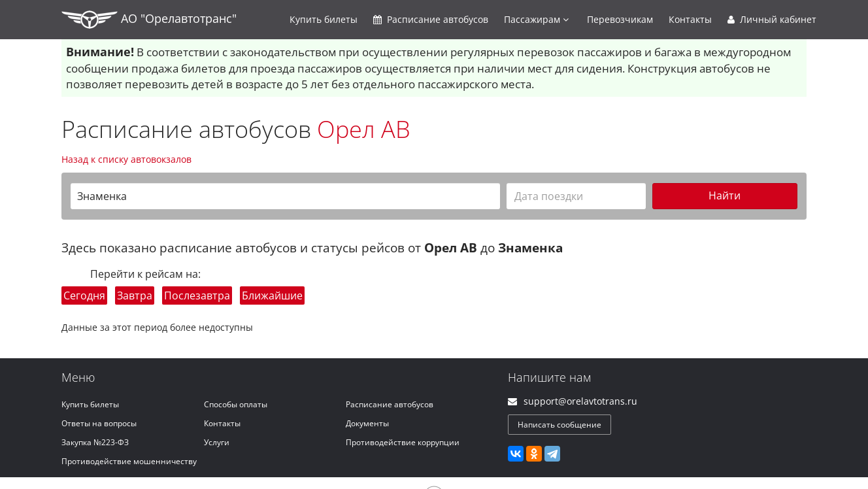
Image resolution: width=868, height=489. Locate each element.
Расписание (431, 19)
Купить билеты (90, 404)
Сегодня (84, 295)
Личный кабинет (772, 19)
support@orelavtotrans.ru (580, 401)
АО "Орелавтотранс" (149, 20)
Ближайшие (272, 295)
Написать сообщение (559, 425)
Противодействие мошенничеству (129, 461)
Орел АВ (364, 129)
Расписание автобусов (390, 404)
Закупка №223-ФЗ (95, 442)
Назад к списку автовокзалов (126, 159)
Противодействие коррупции (403, 442)
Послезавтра (197, 295)
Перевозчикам (620, 19)
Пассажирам (536, 19)
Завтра (135, 295)
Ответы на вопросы (99, 423)
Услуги (217, 442)
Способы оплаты (236, 404)
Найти (725, 195)
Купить (324, 19)
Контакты (690, 19)
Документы (367, 423)
